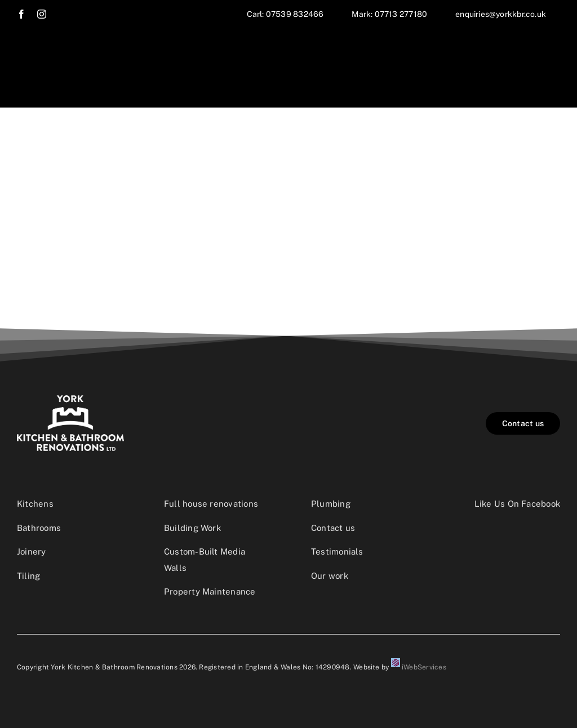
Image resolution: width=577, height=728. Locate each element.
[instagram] (42, 14)
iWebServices (424, 667)
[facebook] (21, 14)
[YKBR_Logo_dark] (70, 399)
